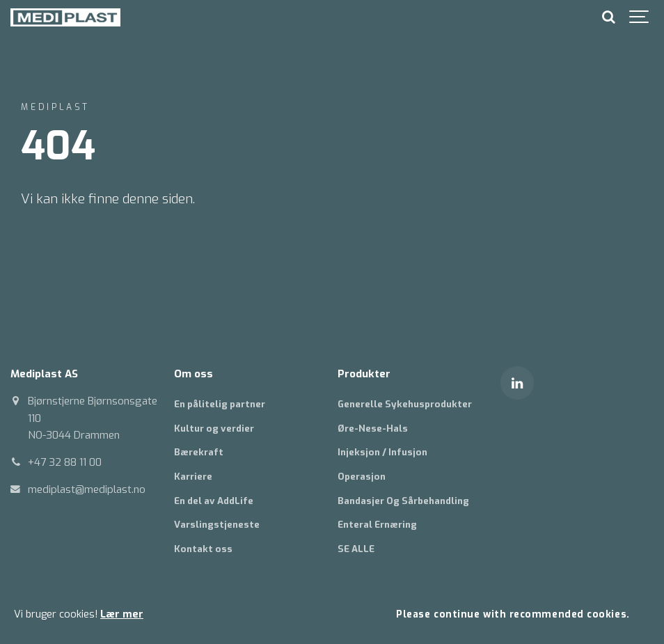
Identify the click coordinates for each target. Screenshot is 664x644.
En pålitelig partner (220, 404)
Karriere (193, 477)
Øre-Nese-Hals (373, 429)
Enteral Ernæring (377, 525)
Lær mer (122, 614)
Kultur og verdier (214, 429)
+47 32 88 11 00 (65, 462)
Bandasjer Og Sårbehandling (403, 501)
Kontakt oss (203, 549)
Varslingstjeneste (217, 525)
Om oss (193, 374)
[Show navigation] (640, 17)
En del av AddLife (214, 501)
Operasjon (362, 477)
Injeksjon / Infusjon (382, 452)
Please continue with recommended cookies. (513, 614)
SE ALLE (356, 549)
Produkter (364, 374)
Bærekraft (199, 452)
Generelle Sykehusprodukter (405, 404)
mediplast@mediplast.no (87, 489)
